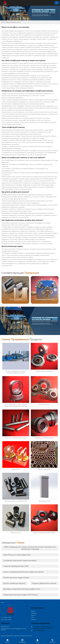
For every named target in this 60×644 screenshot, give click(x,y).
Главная (3, 22)
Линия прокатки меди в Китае (16, 578)
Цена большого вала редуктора (17, 555)
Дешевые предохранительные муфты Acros (22, 589)
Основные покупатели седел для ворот (20, 561)
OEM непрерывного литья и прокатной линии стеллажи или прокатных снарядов (30, 548)
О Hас (32, 617)
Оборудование (5, 627)
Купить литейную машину (14, 583)
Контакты (33, 619)
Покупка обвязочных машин (44, 583)
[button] (55, 290)
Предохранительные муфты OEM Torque (20, 595)
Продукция (34, 613)
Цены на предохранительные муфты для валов (23, 572)
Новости (33, 615)
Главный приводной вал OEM (16, 566)
